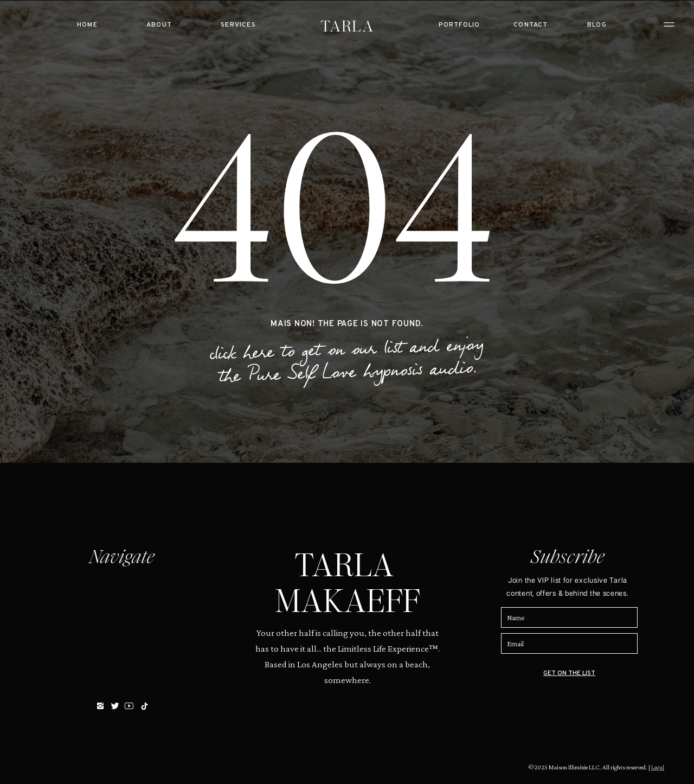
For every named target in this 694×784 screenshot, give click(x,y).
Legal (658, 767)
